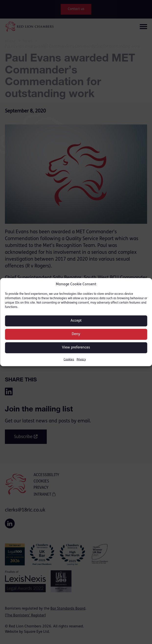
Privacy (81, 359)
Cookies (69, 359)
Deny (76, 334)
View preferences (76, 348)
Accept (76, 321)
